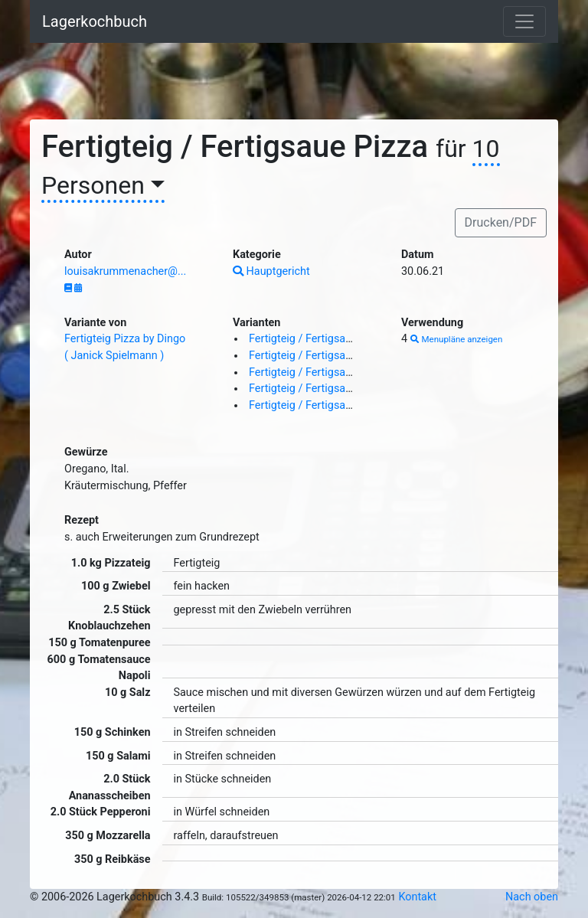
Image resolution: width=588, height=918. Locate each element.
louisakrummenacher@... (125, 271)
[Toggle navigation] (524, 21)
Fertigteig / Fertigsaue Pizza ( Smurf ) (341, 405)
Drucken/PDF (501, 222)
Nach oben (532, 897)
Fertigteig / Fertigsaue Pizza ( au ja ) (337, 356)
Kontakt (417, 897)
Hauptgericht (271, 271)
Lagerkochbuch (95, 21)
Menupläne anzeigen (457, 339)
